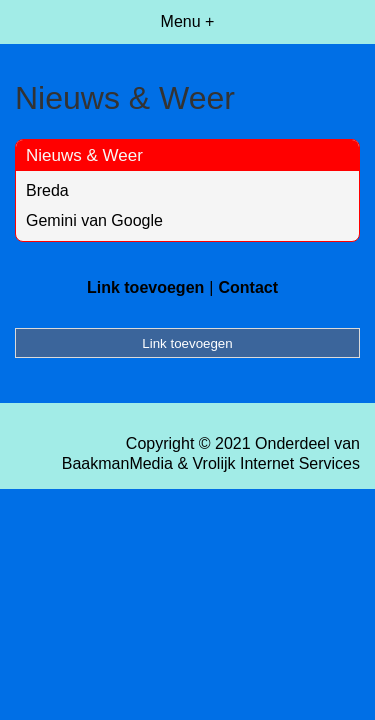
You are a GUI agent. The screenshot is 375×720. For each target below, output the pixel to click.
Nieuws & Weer (84, 155)
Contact (248, 287)
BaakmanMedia (117, 463)
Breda (47, 190)
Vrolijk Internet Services (276, 463)
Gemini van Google (94, 220)
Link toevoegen (145, 287)
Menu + (188, 21)
